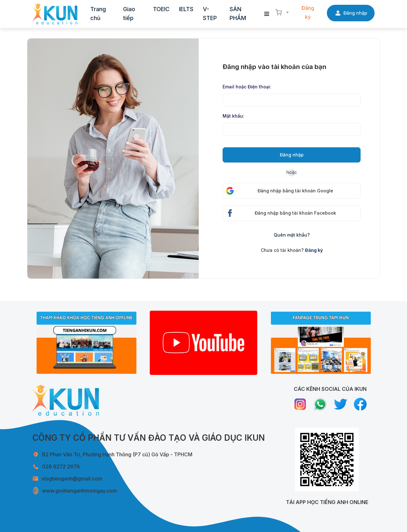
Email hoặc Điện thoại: (247, 87)
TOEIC (161, 9)
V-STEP (210, 14)
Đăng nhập (292, 155)
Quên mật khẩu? (292, 235)
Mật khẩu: (233, 116)
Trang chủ (98, 14)
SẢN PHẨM (238, 14)
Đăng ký (308, 12)
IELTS (186, 9)
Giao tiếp (129, 14)
